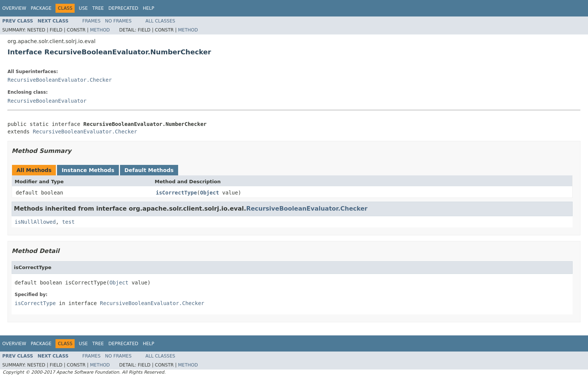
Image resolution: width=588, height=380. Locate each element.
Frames (92, 21)
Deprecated (123, 8)
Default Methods (149, 170)
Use (83, 8)
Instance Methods (88, 170)
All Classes (160, 21)
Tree (98, 8)
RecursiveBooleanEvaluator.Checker (60, 80)
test (68, 222)
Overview (14, 8)
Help (149, 8)
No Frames (118, 21)
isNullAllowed (35, 222)
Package (41, 8)
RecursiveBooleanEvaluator (47, 101)
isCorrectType (177, 193)
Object (210, 193)
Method (100, 30)
